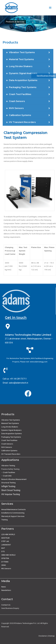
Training (4, 520)
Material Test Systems (10, 423)
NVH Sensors (7, 447)
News (4, 587)
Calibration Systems (9, 450)
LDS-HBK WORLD (8, 534)
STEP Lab (5, 541)
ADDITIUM (5, 538)
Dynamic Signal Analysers (11, 430)
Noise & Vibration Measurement (14, 479)
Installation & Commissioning (13, 513)
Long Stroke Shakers (10, 427)
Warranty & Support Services (13, 516)
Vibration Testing (8, 466)
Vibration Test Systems (11, 420)
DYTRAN (5, 562)
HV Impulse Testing (11, 494)
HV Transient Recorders (11, 454)
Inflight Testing (8, 486)
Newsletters (6, 590)
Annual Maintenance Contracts (13, 509)
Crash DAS (7, 476)
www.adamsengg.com (39, 362)
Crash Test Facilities (9, 440)
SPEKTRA (5, 558)
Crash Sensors (7, 444)
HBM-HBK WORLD (8, 555)
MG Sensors (6, 568)
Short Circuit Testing (11, 490)
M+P (3, 548)
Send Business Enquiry (46, 76)
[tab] (28, 52)
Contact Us (6, 605)
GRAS (4, 565)
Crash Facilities (9, 472)
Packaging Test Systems (11, 437)
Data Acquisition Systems (12, 433)
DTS (3, 551)
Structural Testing (8, 483)
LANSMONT (6, 545)
